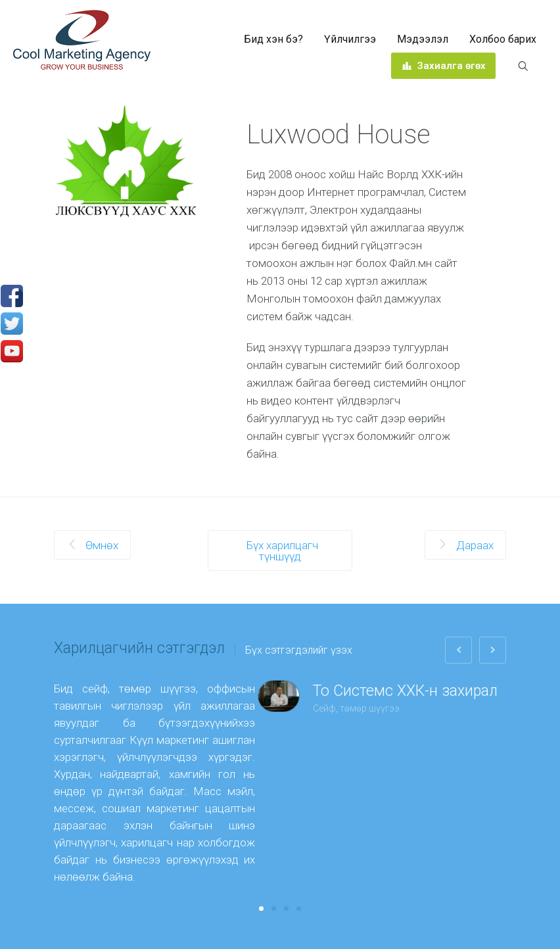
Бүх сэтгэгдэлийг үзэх (299, 650)
